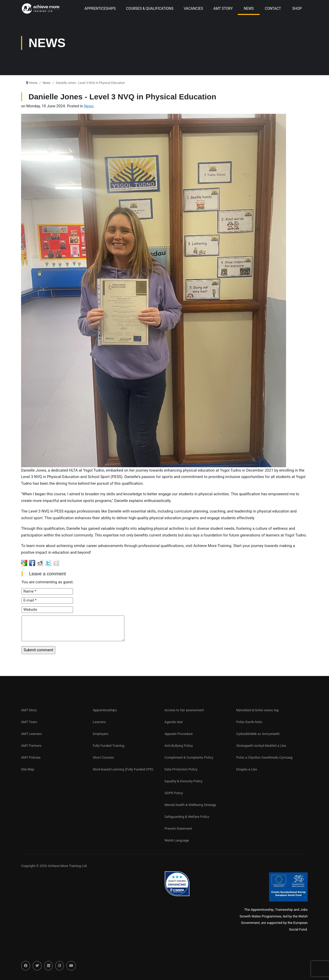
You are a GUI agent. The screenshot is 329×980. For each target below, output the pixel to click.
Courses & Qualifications (150, 8)
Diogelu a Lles (247, 769)
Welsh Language (177, 840)
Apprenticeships (105, 710)
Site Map (28, 769)
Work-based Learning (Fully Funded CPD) (123, 769)
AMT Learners (31, 734)
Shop (297, 8)
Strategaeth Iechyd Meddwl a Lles (261, 746)
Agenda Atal (173, 722)
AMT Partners (31, 746)
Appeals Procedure (179, 734)
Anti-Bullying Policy (179, 746)
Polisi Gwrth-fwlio (249, 722)
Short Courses (103, 757)
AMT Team (29, 722)
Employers (101, 734)
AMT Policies (31, 757)
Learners (99, 722)
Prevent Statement (178, 829)
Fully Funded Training (108, 746)
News (249, 8)
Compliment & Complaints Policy (189, 757)
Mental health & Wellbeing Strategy (190, 805)
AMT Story (223, 8)
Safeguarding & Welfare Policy (187, 817)
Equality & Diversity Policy (184, 781)
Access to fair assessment (184, 710)
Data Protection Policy (181, 769)
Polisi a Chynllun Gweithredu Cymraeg (264, 757)
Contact (273, 8)
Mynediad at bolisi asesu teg (257, 710)
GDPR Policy (174, 793)
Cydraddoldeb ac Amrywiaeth (258, 734)
